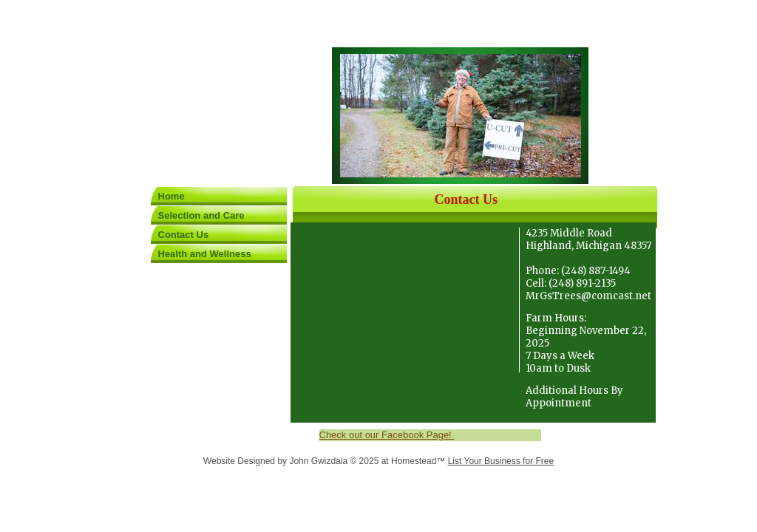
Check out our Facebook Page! (387, 435)
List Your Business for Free (501, 461)
